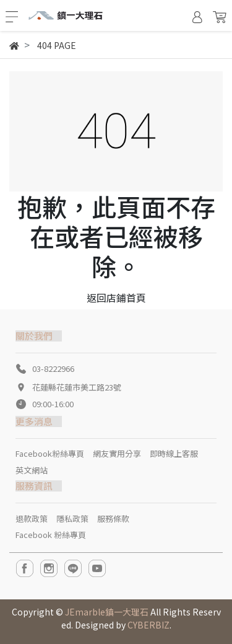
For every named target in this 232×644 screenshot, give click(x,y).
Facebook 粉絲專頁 (51, 535)
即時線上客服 (174, 453)
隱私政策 (72, 518)
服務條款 (113, 518)
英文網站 (32, 470)
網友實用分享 (117, 453)
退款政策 (32, 518)
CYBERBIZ (148, 625)
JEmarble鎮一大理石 (107, 612)
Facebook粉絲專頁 (50, 453)
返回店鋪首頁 (116, 298)
